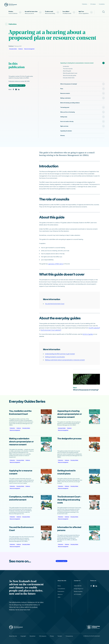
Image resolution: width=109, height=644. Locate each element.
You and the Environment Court (55, 303)
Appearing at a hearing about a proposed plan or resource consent (77, 63)
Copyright (23, 635)
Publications (85, 4)
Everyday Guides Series (69, 78)
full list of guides (88, 333)
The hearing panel (65, 107)
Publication (12, 427)
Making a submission (65, 98)
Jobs (59, 596)
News (59, 585)
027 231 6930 (78, 594)
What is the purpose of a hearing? (69, 84)
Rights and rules (64, 126)
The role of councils (68, 69)
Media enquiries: (78, 591)
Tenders (60, 635)
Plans (62, 89)
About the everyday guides (70, 75)
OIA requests (43, 635)
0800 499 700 (78, 585)
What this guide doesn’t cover (70, 73)
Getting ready (64, 116)
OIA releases (93, 4)
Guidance (21, 49)
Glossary (63, 135)
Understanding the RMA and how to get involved (60, 353)
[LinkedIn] (19, 90)
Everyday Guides (13, 49)
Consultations (102, 4)
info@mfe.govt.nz (79, 588)
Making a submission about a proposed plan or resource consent (65, 359)
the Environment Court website (50, 329)
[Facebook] (13, 90)
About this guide (67, 71)
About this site (13, 635)
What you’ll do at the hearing (68, 112)
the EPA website (94, 327)
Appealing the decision (66, 130)
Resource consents (65, 93)
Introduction (66, 66)
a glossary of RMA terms (56, 263)
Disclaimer (33, 635)
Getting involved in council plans (55, 356)
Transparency (69, 635)
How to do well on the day (67, 121)
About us (60, 594)
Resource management (29, 49)
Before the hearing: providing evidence (70, 102)
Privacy (52, 635)
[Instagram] (16, 90)
